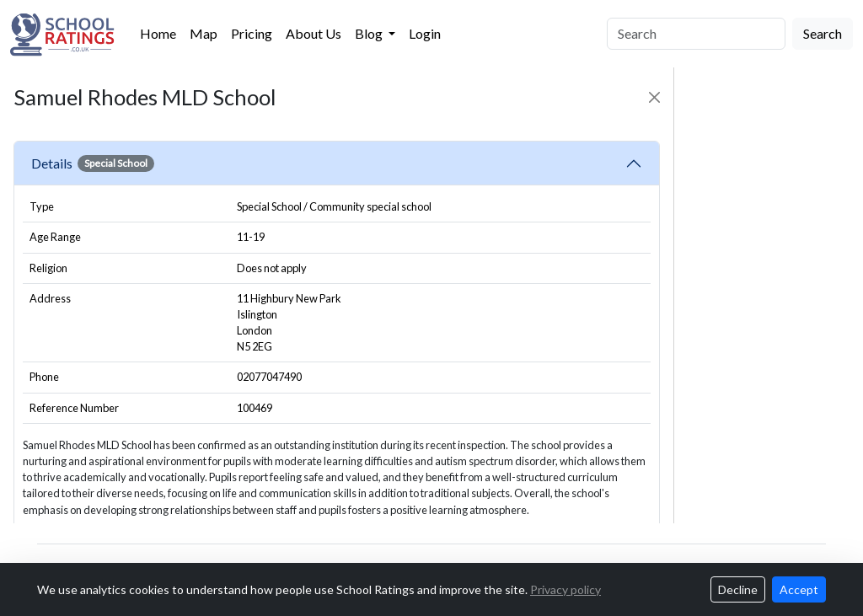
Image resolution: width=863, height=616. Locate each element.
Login (425, 33)
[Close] (654, 97)
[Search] (696, 34)
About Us (314, 33)
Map (204, 33)
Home (158, 33)
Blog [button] (370, 33)
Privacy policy (566, 589)
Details (93, 163)
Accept (799, 589)
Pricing (252, 33)
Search (823, 33)
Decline (738, 589)
